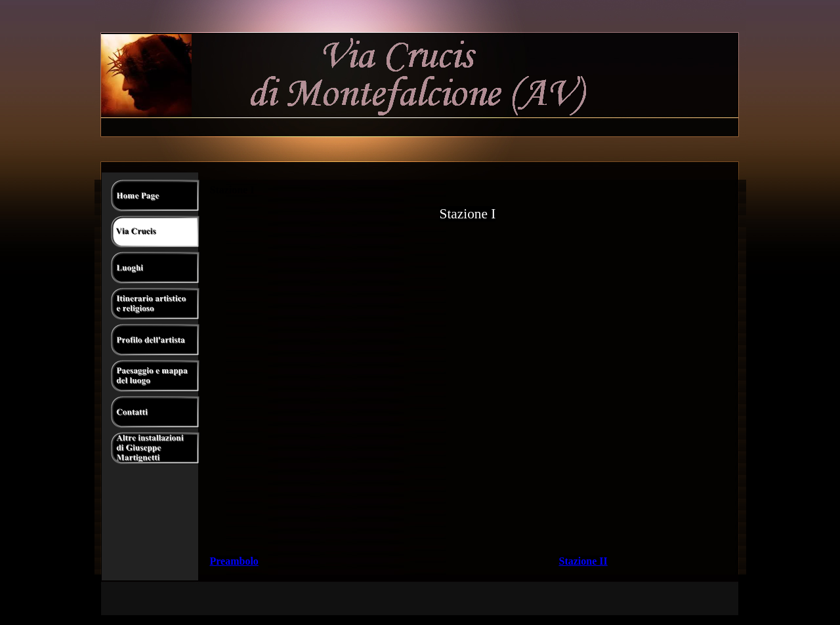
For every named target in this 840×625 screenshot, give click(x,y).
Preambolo (234, 561)
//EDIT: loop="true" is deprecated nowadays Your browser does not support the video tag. (468, 355)
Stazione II (583, 561)
